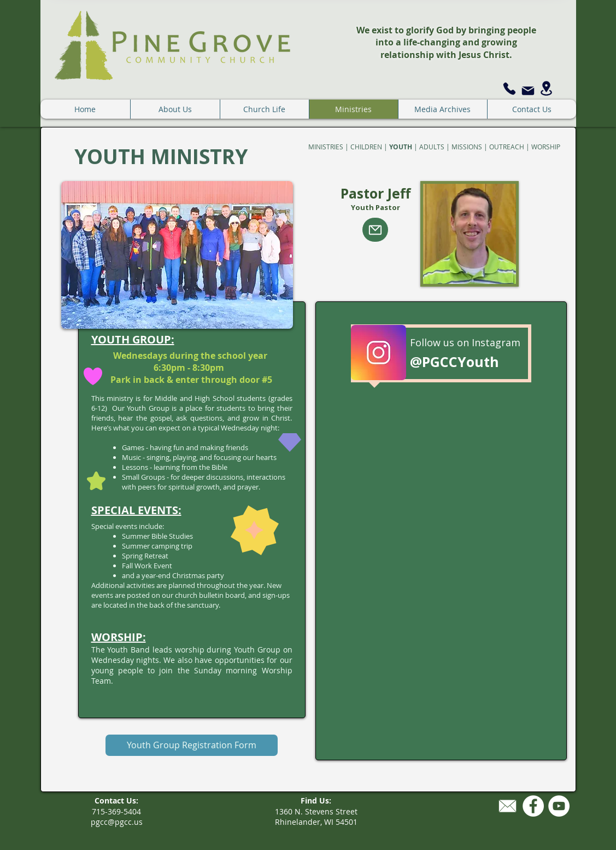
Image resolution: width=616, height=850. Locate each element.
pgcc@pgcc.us (117, 822)
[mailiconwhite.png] (508, 806)
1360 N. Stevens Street (316, 811)
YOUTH (401, 147)
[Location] (547, 88)
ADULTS (432, 147)
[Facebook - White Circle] (533, 806)
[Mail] (528, 91)
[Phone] (509, 88)
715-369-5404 (116, 811)
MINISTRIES (326, 147)
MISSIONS (467, 147)
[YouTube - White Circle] (559, 806)
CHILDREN (366, 147)
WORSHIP (546, 147)
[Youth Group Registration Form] (192, 745)
